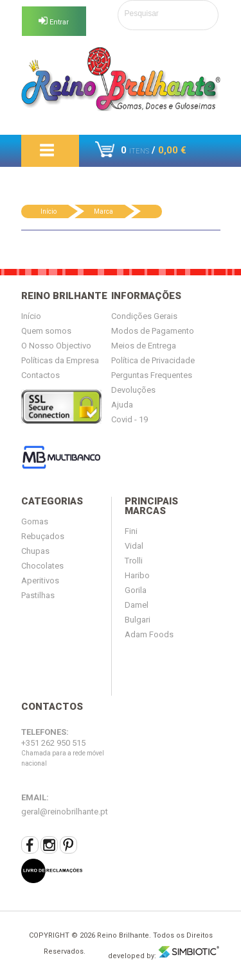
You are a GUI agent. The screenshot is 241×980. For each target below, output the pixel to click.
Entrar (54, 21)
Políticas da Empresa (60, 360)
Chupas (35, 551)
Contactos (40, 375)
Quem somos (46, 331)
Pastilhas (38, 595)
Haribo (137, 575)
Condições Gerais (144, 316)
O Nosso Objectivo (56, 346)
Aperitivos (40, 580)
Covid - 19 (129, 419)
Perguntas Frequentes (152, 375)
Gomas (35, 521)
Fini (131, 531)
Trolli (134, 561)
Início (49, 211)
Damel (137, 605)
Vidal (134, 546)
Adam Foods (149, 634)
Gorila (136, 590)
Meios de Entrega (144, 346)
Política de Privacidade (153, 360)
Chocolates (42, 566)
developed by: (164, 953)
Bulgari (138, 620)
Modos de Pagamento (153, 331)
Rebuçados (43, 536)
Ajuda (122, 405)
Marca (103, 211)
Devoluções (133, 390)
